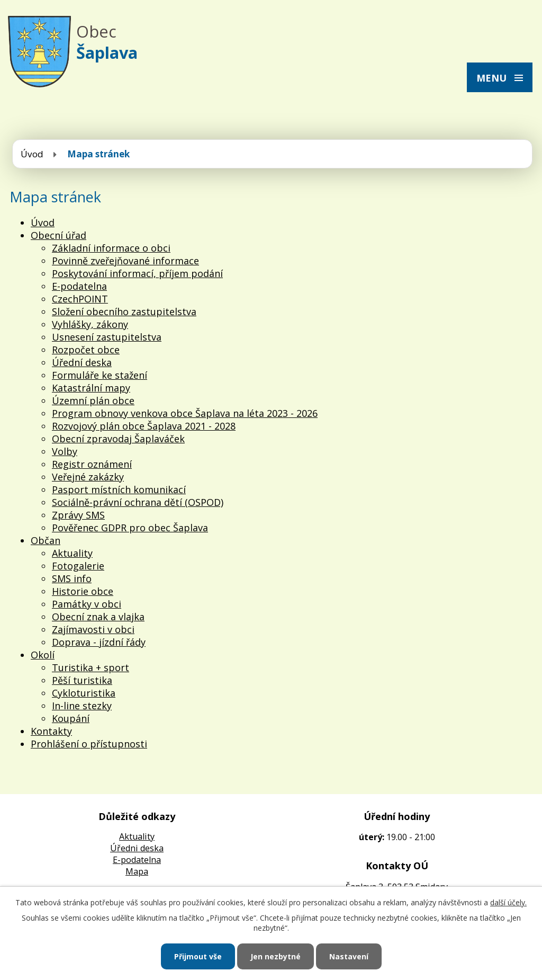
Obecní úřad (58, 235)
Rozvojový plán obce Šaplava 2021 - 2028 (144, 426)
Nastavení (349, 956)
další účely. (508, 902)
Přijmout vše (198, 956)
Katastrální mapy (91, 388)
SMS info (72, 578)
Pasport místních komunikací (119, 489)
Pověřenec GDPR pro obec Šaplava (130, 528)
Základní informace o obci (111, 248)
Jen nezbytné (275, 956)
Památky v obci (87, 604)
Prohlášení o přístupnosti (89, 744)
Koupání (71, 718)
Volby (65, 451)
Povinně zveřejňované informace (125, 261)
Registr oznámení (92, 464)
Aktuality (72, 553)
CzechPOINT (80, 299)
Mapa (137, 871)
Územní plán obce (93, 400)
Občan (46, 540)
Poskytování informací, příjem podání (137, 273)
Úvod (32, 154)
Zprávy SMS (78, 515)
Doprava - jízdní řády (99, 642)
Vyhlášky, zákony (90, 324)
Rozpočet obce (86, 350)
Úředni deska (137, 848)
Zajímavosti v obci (93, 629)
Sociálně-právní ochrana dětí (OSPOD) (138, 502)
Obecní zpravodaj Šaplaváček (118, 439)
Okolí (43, 655)
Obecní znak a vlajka (98, 617)
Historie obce (83, 591)
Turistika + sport (91, 667)
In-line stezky (82, 706)
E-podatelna (79, 286)
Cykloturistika (84, 693)
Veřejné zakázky (88, 477)
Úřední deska (82, 362)
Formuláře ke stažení (100, 375)
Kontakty (51, 731)
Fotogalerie (78, 566)
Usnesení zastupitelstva (107, 337)
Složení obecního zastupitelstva (124, 311)
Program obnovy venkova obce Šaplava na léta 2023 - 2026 (185, 413)
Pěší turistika (82, 680)
